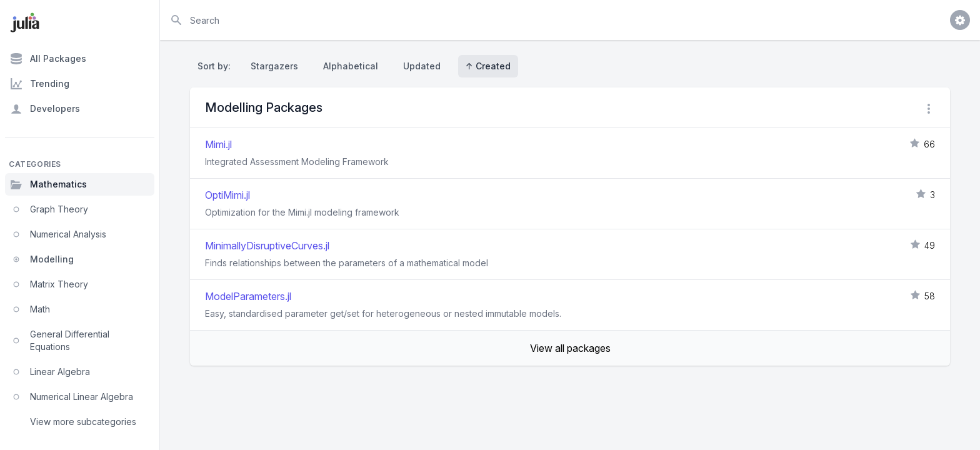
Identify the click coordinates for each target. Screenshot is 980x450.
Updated (422, 66)
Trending (40, 84)
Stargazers (274, 66)
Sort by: (217, 66)
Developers (45, 109)
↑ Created (488, 66)
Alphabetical (351, 66)
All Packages (48, 59)
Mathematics (48, 184)
